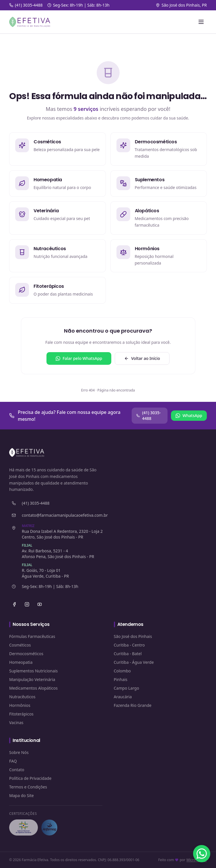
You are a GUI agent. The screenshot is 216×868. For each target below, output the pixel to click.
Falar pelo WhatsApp (79, 358)
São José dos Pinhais (133, 636)
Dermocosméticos (26, 654)
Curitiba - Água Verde (134, 662)
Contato (17, 770)
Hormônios (20, 705)
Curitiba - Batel (128, 654)
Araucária (123, 697)
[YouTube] (40, 604)
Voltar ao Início (142, 358)
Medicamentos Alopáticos (33, 688)
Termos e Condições (28, 787)
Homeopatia (21, 662)
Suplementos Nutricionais (33, 671)
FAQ (13, 761)
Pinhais (121, 679)
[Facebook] (14, 604)
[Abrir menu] (201, 22)
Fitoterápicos (21, 714)
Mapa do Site (22, 795)
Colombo (122, 671)
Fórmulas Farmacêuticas (32, 636)
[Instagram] (27, 604)
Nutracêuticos (22, 697)
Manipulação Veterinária (32, 679)
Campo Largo (127, 688)
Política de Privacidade (30, 778)
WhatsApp (189, 415)
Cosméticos (20, 645)
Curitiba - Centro (129, 645)
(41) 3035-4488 (148, 415)
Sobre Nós (19, 752)
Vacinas (16, 723)
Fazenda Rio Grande (133, 705)
